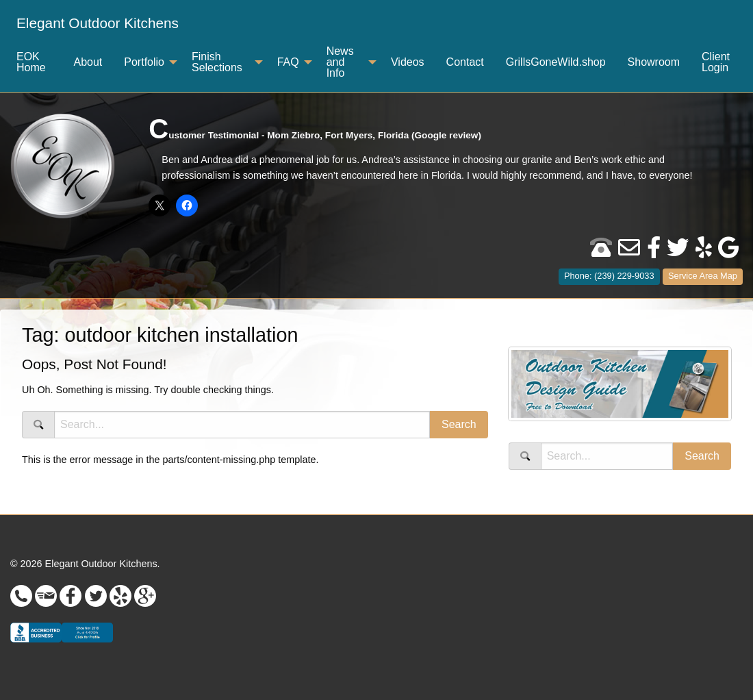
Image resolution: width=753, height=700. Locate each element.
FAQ (288, 62)
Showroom (654, 62)
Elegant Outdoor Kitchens (98, 23)
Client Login (716, 62)
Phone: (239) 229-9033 (609, 276)
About (88, 62)
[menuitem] (98, 24)
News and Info (340, 62)
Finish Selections (217, 62)
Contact (465, 62)
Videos (408, 62)
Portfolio (144, 62)
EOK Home (31, 62)
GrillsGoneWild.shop (556, 62)
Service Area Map (703, 276)
